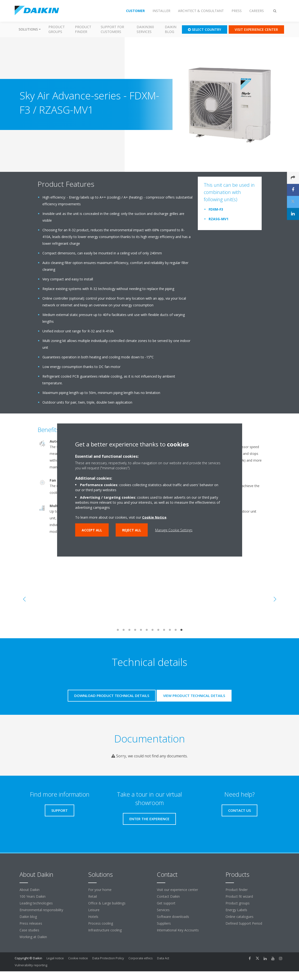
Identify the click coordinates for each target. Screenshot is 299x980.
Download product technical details (112, 696)
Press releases (31, 923)
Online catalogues (239, 917)
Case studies (29, 930)
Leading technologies (36, 903)
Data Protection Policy (108, 958)
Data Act (163, 958)
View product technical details (194, 696)
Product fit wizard (239, 896)
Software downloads (173, 917)
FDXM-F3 (216, 209)
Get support (166, 903)
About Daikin (30, 890)
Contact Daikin (168, 896)
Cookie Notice (154, 517)
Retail (93, 896)
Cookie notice (78, 958)
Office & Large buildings (107, 903)
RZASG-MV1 (219, 219)
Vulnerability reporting (31, 965)
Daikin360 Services (145, 29)
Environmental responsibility (41, 910)
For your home (100, 890)
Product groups (57, 29)
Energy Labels (236, 910)
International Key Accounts (178, 930)
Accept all (92, 530)
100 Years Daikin (33, 896)
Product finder (83, 29)
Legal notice (55, 958)
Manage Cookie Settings (174, 530)
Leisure (94, 910)
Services (163, 910)
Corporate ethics (141, 958)
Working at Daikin (33, 937)
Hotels (93, 917)
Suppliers (164, 923)
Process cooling (101, 923)
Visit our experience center (177, 890)
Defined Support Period (244, 923)
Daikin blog (171, 29)
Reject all (132, 530)
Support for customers (112, 29)
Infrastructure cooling (105, 930)
